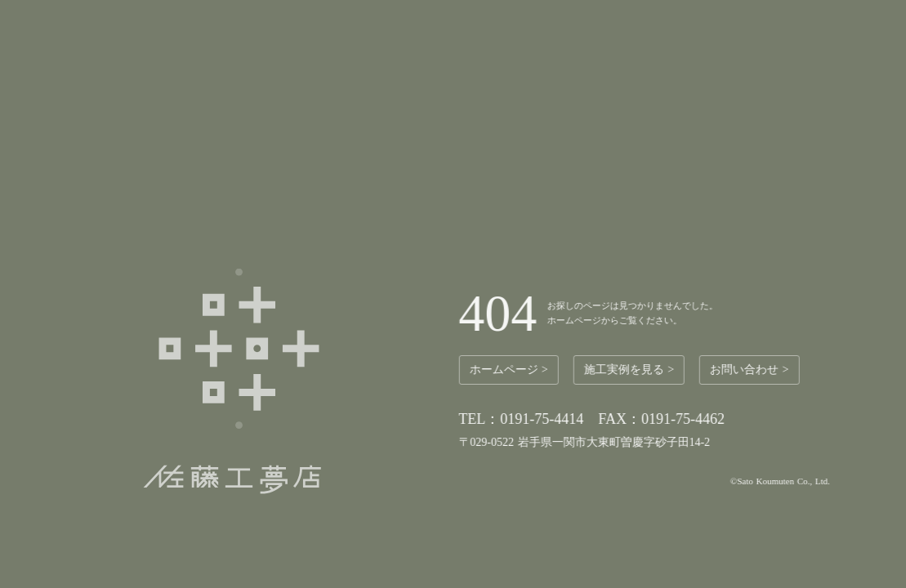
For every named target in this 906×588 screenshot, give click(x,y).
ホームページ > (511, 370)
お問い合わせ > (752, 370)
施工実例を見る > (632, 370)
